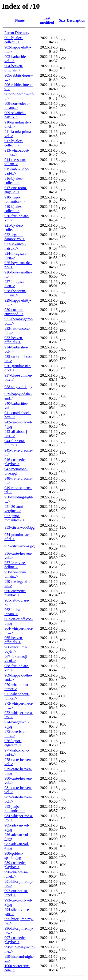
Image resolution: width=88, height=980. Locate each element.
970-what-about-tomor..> (17, 687)
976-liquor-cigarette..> (13, 743)
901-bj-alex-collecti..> (14, 40)
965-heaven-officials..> (14, 640)
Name (20, 20)
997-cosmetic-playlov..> (15, 940)
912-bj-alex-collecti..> (14, 143)
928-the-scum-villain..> (15, 293)
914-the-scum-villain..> (15, 162)
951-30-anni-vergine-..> (14, 509)
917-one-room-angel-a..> (16, 190)
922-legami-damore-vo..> (15, 237)
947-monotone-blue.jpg (16, 471)
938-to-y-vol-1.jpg (18, 387)
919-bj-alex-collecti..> (14, 209)
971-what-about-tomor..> (17, 696)
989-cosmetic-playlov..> (15, 865)
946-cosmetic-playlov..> (15, 462)
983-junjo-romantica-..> (15, 809)
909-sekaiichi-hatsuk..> (15, 115)
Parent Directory (17, 33)
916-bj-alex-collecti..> (14, 181)
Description (76, 20)
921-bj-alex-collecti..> (14, 227)
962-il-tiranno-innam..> (15, 612)
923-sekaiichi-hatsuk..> (15, 246)
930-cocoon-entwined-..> (14, 312)
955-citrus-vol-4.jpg (19, 546)
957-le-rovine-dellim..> (15, 565)
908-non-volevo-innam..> (17, 106)
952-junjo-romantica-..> (15, 518)
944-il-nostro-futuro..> (15, 443)
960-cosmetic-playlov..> (15, 593)
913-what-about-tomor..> (17, 152)
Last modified (47, 20)
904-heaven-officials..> (14, 68)
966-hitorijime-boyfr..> (16, 649)
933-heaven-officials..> (14, 340)
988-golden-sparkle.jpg (14, 855)
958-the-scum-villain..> (15, 574)
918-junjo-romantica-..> (15, 199)
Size (62, 20)
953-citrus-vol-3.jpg (19, 527)
